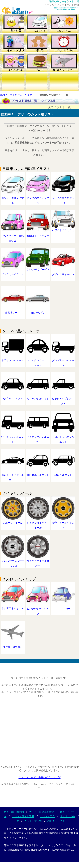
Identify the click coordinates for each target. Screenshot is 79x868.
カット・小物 (68, 816)
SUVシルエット (63, 473)
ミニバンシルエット (38, 397)
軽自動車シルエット (38, 473)
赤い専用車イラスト (13, 607)
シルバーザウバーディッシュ (13, 562)
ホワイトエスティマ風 (13, 199)
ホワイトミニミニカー (63, 231)
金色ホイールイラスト (63, 524)
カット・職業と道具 (23, 816)
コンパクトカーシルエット (38, 361)
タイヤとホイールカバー (38, 562)
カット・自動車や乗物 (42, 812)
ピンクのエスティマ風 (38, 199)
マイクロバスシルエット (38, 438)
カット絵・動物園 (14, 812)
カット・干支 (47, 816)
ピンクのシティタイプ (38, 609)
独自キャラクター (57, 821)
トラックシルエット (13, 359)
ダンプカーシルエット (63, 361)
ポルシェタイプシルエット (13, 476)
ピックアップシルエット (63, 399)
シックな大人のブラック (63, 199)
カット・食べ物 (33, 821)
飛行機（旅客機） (13, 645)
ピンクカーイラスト (13, 273)
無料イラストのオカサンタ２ (16, 95)
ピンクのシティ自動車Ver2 (13, 237)
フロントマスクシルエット (63, 438)
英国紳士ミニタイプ (38, 235)
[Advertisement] (39, 733)
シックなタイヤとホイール (38, 524)
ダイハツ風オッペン (63, 273)
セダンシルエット (13, 397)
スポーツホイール (13, 521)
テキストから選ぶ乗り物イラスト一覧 (40, 777)
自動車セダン (38, 311)
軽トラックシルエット (13, 438)
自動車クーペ (13, 311)
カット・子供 (11, 821)
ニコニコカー (63, 607)
